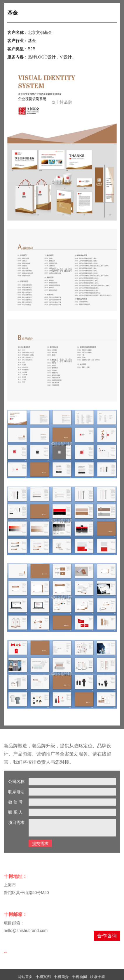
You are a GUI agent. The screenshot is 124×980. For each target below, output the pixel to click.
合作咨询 (107, 936)
